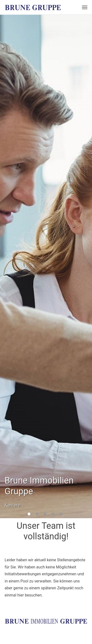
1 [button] (32, 515)
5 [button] (64, 515)
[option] (46, 266)
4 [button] (56, 515)
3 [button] (48, 515)
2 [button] (40, 515)
